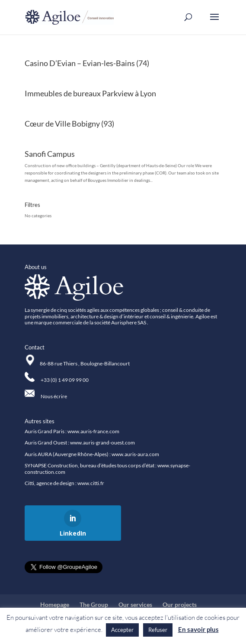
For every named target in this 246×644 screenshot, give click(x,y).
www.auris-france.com (93, 431)
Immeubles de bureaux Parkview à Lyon (90, 93)
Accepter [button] (122, 630)
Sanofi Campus (50, 154)
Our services (135, 604)
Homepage (55, 604)
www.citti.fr (91, 483)
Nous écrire (54, 396)
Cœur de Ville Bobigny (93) (69, 124)
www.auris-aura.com (135, 454)
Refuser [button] (158, 630)
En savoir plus (198, 629)
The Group (94, 604)
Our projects (180, 604)
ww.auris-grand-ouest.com (104, 443)
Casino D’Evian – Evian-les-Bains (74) (87, 63)
